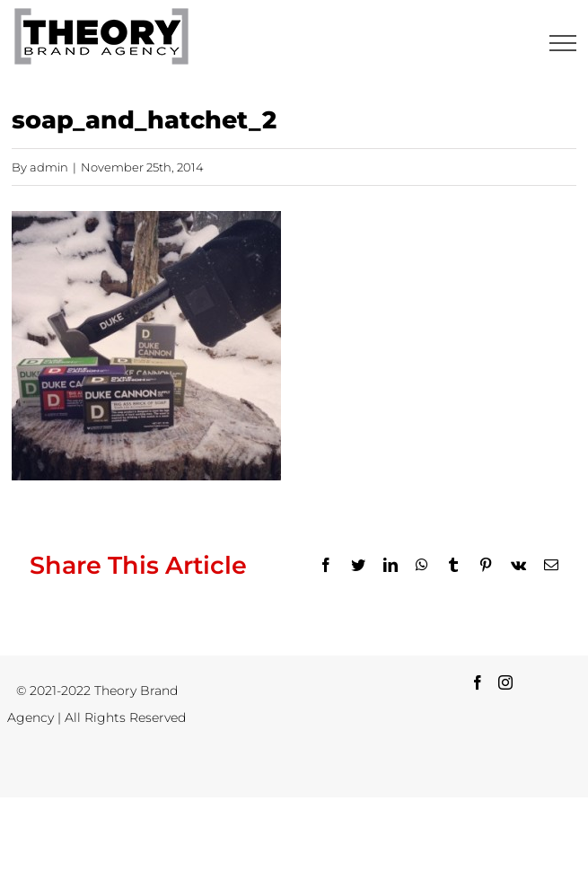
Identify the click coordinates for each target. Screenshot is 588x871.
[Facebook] (478, 682)
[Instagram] (505, 682)
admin (49, 167)
